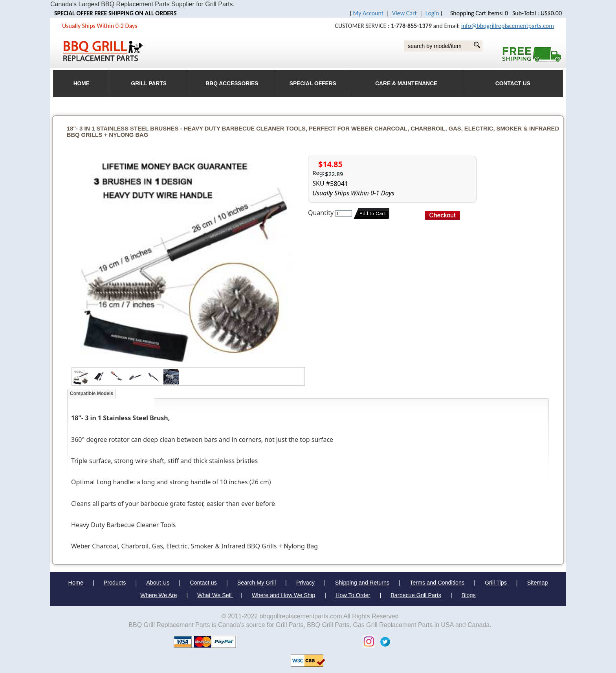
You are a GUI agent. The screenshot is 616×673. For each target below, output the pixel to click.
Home (76, 583)
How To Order (353, 595)
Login (432, 13)
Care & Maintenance (406, 84)
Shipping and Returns (362, 583)
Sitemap (538, 583)
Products (115, 583)
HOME (82, 84)
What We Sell (215, 595)
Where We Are (159, 595)
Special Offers (313, 84)
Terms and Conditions (437, 583)
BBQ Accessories (232, 84)
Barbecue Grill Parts (416, 595)
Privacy (305, 583)
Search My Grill (257, 583)
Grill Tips (496, 583)
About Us (158, 583)
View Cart (404, 13)
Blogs (469, 595)
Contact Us (513, 84)
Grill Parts (149, 84)
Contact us (203, 583)
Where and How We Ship (283, 595)
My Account (368, 13)
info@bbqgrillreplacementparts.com (508, 26)
